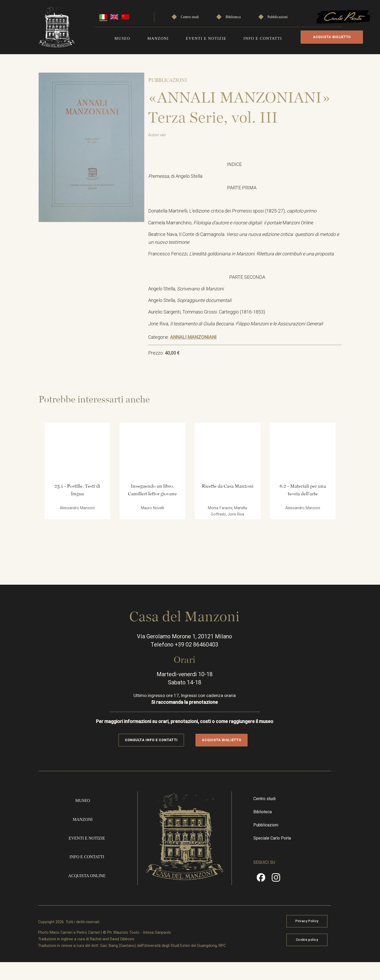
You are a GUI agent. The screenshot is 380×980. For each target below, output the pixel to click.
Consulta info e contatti (156, 752)
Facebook (270, 894)
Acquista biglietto (331, 37)
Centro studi (190, 16)
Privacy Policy (322, 937)
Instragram (285, 894)
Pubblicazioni (278, 16)
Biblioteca (233, 16)
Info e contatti (263, 38)
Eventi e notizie (206, 38)
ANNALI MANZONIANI (197, 340)
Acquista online (89, 890)
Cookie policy (321, 956)
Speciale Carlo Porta (281, 852)
